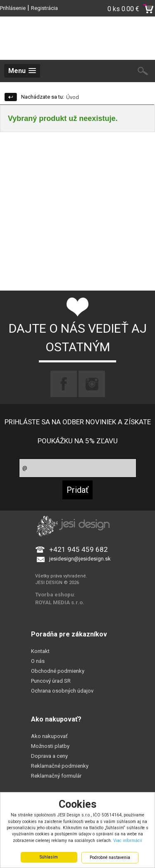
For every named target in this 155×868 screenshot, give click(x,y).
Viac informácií (128, 841)
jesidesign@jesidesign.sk (80, 559)
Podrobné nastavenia (110, 857)
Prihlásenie (13, 8)
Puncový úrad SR (51, 681)
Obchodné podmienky (58, 671)
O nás (38, 661)
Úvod (73, 97)
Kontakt (40, 651)
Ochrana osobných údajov (62, 691)
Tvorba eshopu (55, 595)
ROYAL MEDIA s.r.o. (60, 602)
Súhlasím (49, 857)
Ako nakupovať (49, 736)
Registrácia (44, 8)
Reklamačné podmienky (60, 766)
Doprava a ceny (49, 756)
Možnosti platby (50, 746)
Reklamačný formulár (56, 776)
